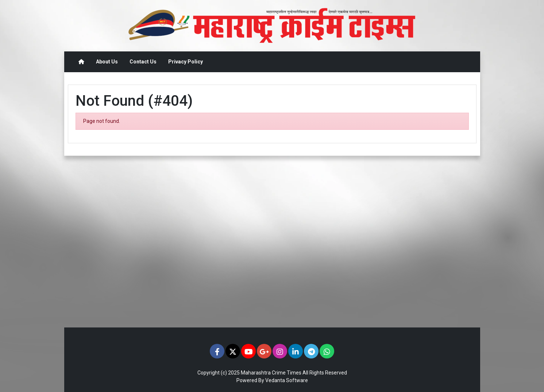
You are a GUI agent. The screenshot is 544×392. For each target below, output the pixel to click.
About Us (107, 62)
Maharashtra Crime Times (271, 373)
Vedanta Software (287, 380)
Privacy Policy (186, 62)
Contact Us (143, 62)
